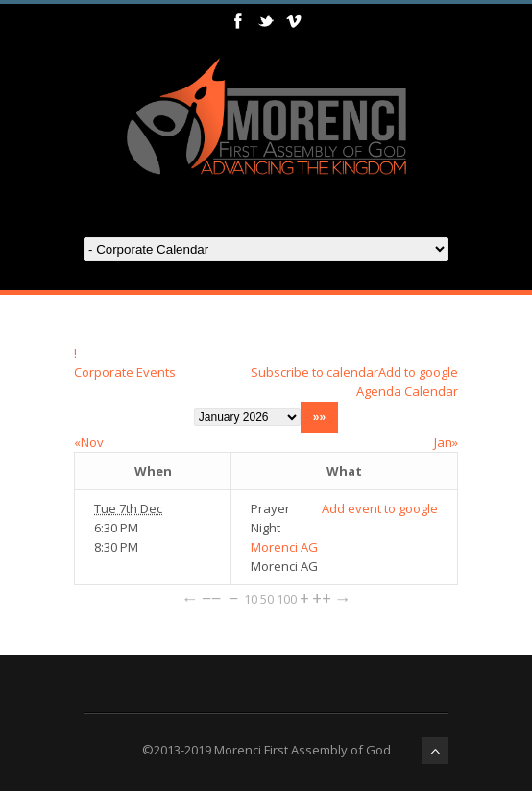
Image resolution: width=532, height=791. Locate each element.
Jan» (446, 442)
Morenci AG (284, 547)
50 (267, 599)
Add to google (418, 372)
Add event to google (380, 508)
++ (322, 598)
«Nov (89, 442)
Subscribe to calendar (314, 372)
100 (287, 599)
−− (211, 598)
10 (251, 599)
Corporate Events (125, 372)
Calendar (431, 391)
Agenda (379, 391)
